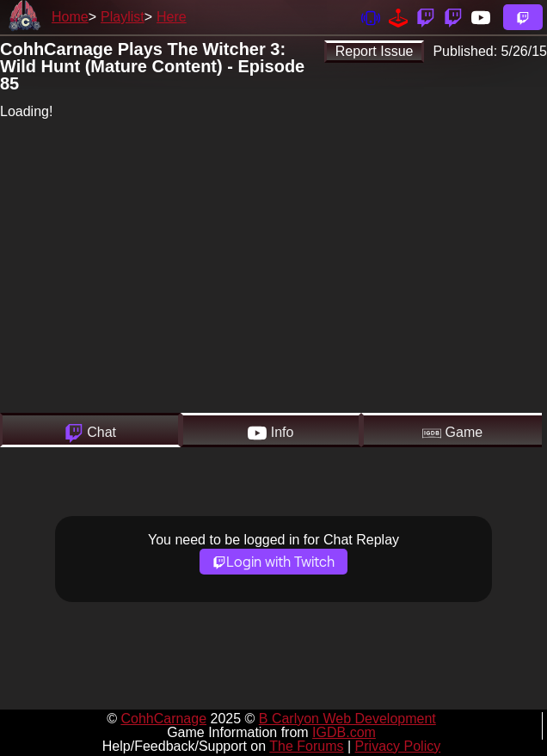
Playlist (123, 17)
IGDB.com (344, 732)
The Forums (306, 746)
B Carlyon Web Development (347, 719)
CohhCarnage (163, 719)
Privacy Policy (398, 746)
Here (172, 17)
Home (70, 17)
